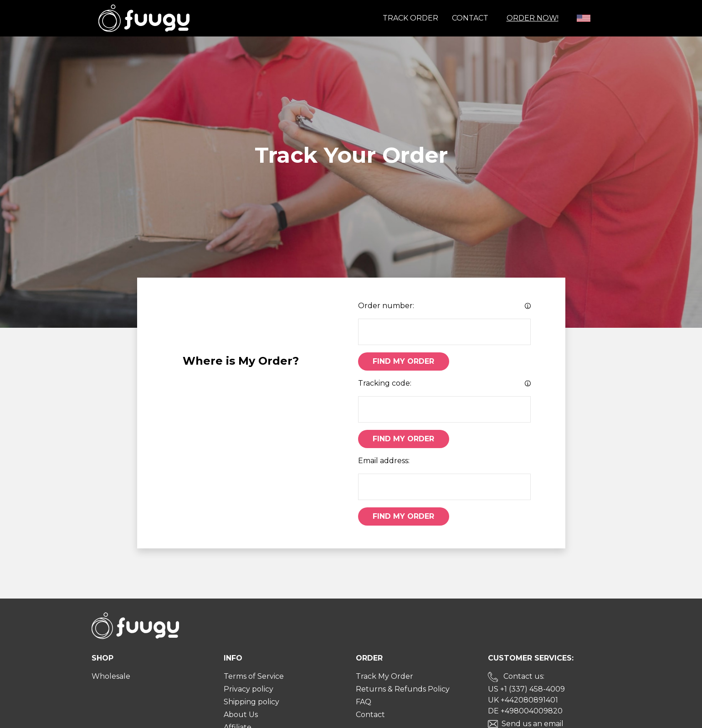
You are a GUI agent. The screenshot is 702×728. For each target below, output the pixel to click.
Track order (410, 18)
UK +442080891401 (523, 700)
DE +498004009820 (525, 711)
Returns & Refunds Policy (403, 689)
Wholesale (111, 676)
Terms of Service (254, 676)
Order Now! (533, 18)
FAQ (364, 702)
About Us (241, 715)
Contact (470, 18)
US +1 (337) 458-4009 (526, 689)
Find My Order (403, 361)
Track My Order (384, 676)
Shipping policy (251, 702)
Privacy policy (249, 689)
